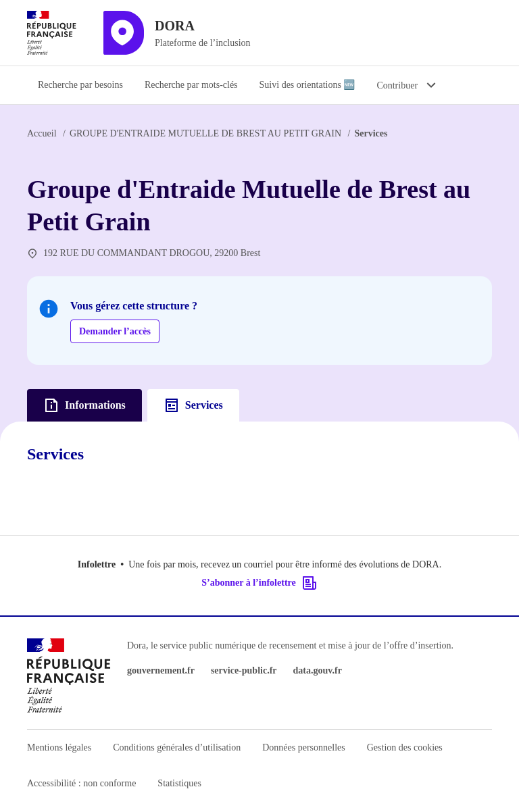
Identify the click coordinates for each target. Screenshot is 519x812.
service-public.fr (244, 670)
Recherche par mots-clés (191, 85)
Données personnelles (303, 747)
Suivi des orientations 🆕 (307, 85)
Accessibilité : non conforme (81, 783)
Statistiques (179, 783)
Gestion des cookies (405, 747)
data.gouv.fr (318, 670)
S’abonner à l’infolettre (259, 583)
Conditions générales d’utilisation (177, 747)
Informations (84, 405)
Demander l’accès (115, 331)
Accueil (42, 133)
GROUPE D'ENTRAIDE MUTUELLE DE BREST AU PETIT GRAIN (205, 133)
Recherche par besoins (80, 85)
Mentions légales (59, 747)
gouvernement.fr (161, 670)
